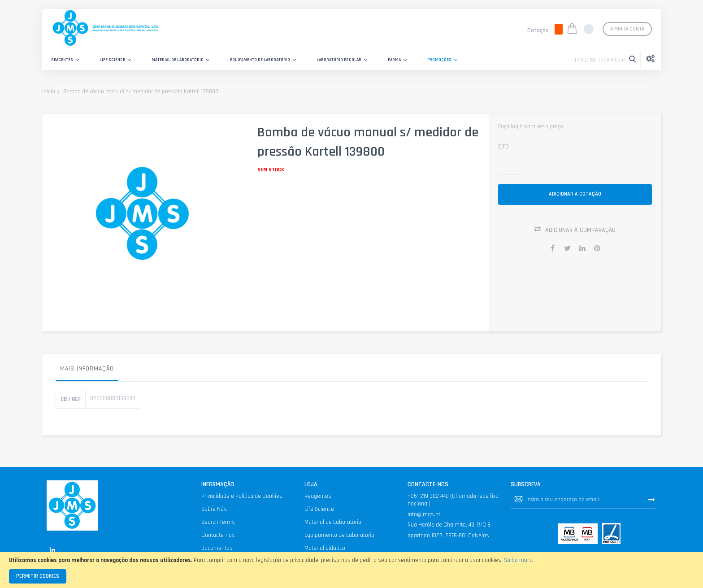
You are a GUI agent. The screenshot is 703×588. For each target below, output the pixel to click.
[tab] (87, 371)
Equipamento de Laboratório (339, 535)
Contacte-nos (218, 535)
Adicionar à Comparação (580, 234)
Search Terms (218, 522)
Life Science (319, 509)
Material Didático (325, 548)
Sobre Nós (214, 509)
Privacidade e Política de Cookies (242, 496)
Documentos (217, 548)
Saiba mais (518, 560)
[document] (351, 570)
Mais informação (87, 369)
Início (49, 92)
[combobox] (597, 60)
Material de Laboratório (333, 522)
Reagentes (318, 496)
